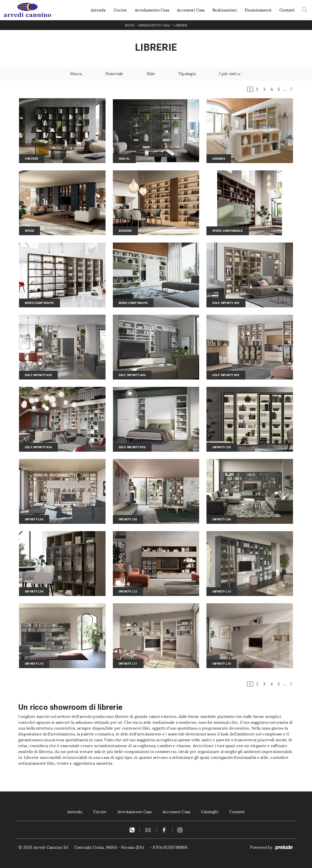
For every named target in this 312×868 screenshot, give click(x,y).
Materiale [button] (114, 74)
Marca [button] (76, 74)
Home (129, 25)
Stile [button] (151, 74)
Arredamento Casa (152, 10)
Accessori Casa (191, 10)
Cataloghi (210, 812)
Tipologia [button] (187, 74)
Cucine (120, 10)
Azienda (98, 10)
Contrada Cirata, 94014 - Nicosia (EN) (109, 847)
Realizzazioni (225, 10)
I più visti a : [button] (230, 74)
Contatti (287, 10)
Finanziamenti (258, 10)
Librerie (181, 25)
